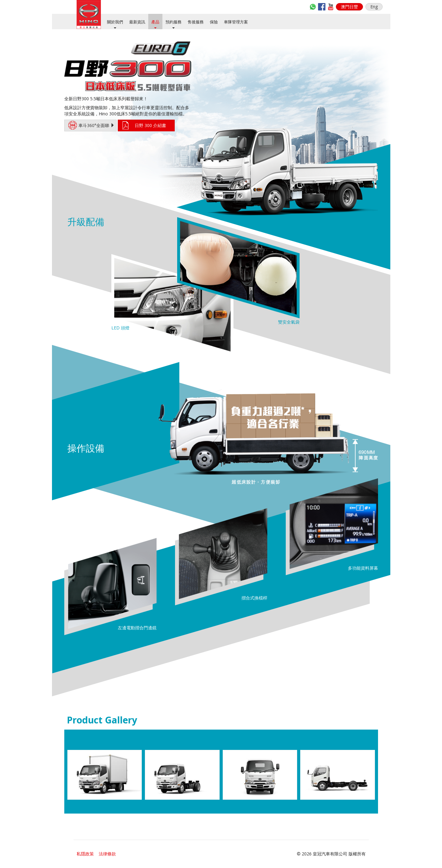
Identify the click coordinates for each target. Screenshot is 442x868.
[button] (349, 7)
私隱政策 (85, 854)
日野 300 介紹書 (150, 125)
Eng (374, 7)
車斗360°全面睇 (92, 125)
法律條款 (107, 854)
